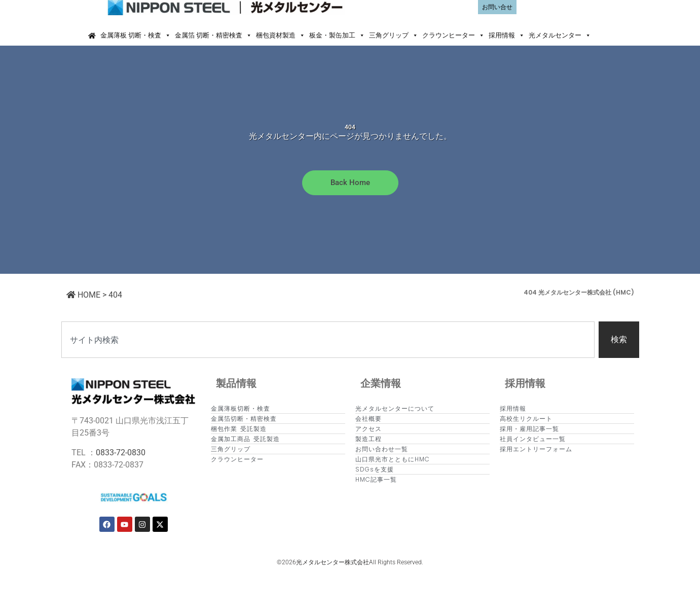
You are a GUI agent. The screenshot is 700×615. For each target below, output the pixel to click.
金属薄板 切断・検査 (136, 35)
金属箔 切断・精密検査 (213, 35)
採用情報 (507, 35)
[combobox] (328, 340)
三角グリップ (394, 35)
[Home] (92, 35)
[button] (602, 35)
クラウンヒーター (453, 35)
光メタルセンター (560, 35)
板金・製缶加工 (337, 35)
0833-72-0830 (121, 453)
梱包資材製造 (281, 35)
